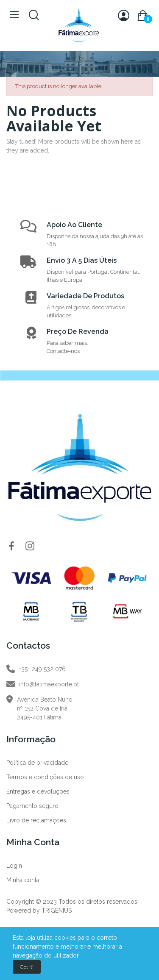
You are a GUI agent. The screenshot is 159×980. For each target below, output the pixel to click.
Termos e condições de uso (45, 777)
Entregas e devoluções (38, 791)
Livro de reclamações (36, 820)
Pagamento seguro (32, 806)
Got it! (27, 967)
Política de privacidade (37, 763)
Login (14, 866)
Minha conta (23, 880)
